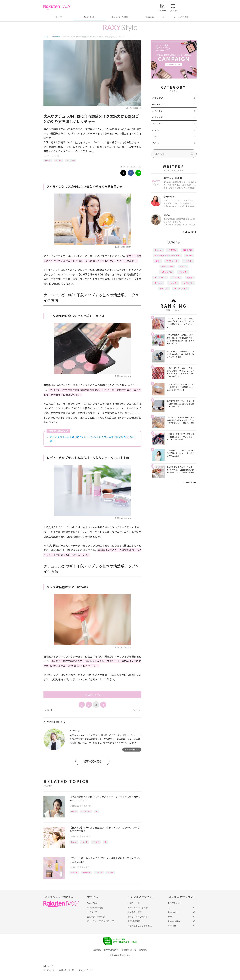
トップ (59, 17)
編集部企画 (87, 873)
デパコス (158, 283)
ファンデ (173, 283)
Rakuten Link (174, 921)
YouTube (172, 926)
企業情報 (97, 950)
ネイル (155, 130)
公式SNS (149, 17)
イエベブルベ (86, 811)
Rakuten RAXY (57, 7)
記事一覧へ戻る (93, 761)
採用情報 (143, 950)
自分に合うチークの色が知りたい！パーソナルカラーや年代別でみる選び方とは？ (93, 439)
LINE (170, 917)
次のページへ (92, 695)
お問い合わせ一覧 (66, 970)
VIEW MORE (190, 232)
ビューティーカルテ (96, 917)
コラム (155, 136)
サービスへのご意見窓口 (139, 917)
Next (136, 710)
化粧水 (190, 277)
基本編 (189, 255)
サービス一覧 (49, 970)
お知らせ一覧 (134, 903)
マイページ (92, 912)
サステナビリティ (86, 970)
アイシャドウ (172, 261)
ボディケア (157, 117)
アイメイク (56, 156)
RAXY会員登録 (175, 903)
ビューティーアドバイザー (99, 921)
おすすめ (74, 873)
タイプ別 (164, 289)
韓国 (157, 261)
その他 (155, 143)
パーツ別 (58, 160)
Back (49, 710)
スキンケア (157, 98)
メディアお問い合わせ (138, 908)
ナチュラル (71, 160)
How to (48, 160)
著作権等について (129, 950)
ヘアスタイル (166, 272)
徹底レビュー (167, 266)
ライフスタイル (181, 289)
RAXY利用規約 (134, 921)
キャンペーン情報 (120, 17)
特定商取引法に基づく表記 (140, 926)
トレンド (84, 842)
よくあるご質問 (181, 17)
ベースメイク (158, 104)
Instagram (173, 912)
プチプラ (99, 873)
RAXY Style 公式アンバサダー (167, 255)
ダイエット (188, 283)
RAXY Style (89, 17)
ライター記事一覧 (132, 749)
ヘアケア (156, 124)
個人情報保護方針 (111, 950)
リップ (183, 266)
